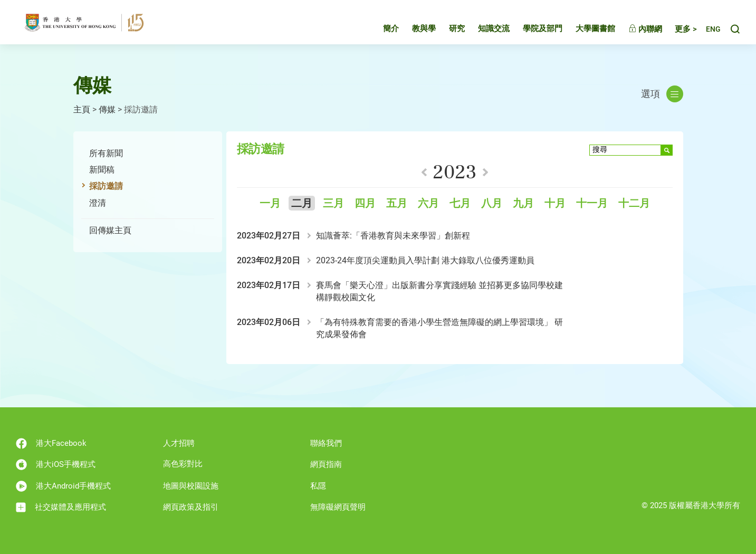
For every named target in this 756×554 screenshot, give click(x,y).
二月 (302, 203)
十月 (555, 203)
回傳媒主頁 (110, 230)
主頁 (82, 109)
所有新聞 (106, 153)
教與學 (414, 28)
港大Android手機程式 (63, 486)
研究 (447, 28)
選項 (662, 94)
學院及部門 (533, 28)
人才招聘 (179, 443)
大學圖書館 (585, 28)
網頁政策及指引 (191, 507)
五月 (397, 203)
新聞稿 (102, 170)
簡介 (381, 28)
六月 (428, 203)
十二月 (634, 203)
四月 (365, 203)
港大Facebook (51, 443)
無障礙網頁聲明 (338, 507)
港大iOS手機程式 (56, 465)
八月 (492, 203)
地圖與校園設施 (191, 486)
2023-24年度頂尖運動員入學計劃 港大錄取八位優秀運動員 (425, 260)
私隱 (318, 486)
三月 (333, 203)
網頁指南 (326, 464)
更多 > (676, 29)
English (708, 29)
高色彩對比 (183, 464)
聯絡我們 (326, 443)
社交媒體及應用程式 (61, 507)
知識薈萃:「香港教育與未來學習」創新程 (393, 236)
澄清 (98, 203)
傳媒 (107, 109)
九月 (523, 203)
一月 (270, 203)
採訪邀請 (106, 186)
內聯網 (635, 29)
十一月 (592, 203)
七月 (460, 203)
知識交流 (484, 28)
